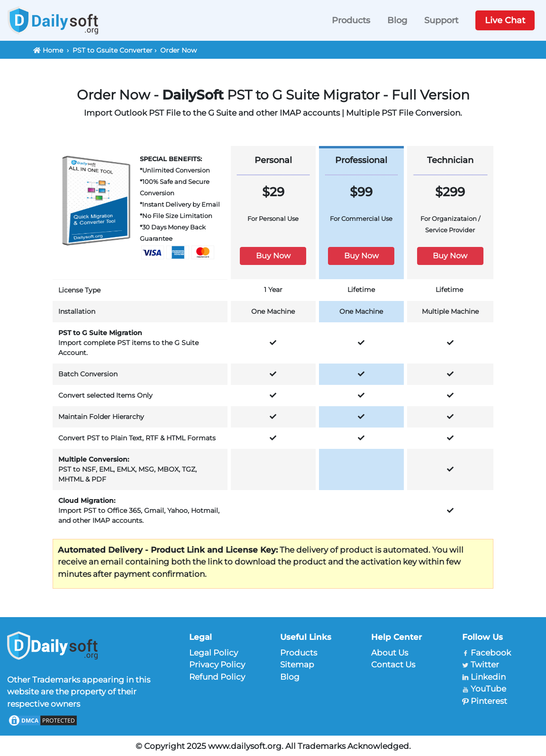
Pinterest (489, 701)
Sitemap (297, 665)
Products (351, 20)
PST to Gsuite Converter (113, 50)
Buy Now (273, 256)
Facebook (491, 653)
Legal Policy (214, 653)
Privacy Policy (217, 665)
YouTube (488, 689)
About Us (390, 653)
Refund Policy (217, 677)
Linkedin (488, 677)
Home (53, 50)
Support (441, 20)
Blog (397, 20)
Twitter (485, 665)
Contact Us (393, 665)
